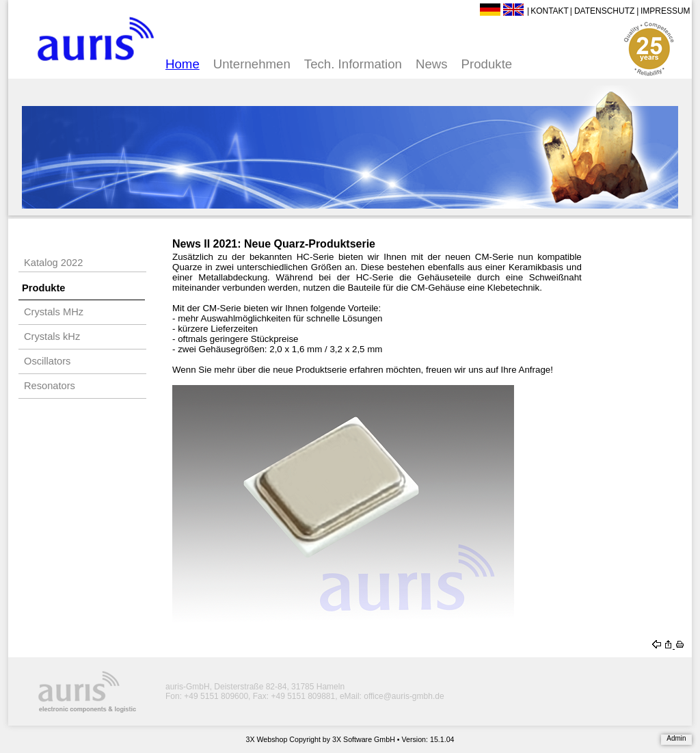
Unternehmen (252, 64)
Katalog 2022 (53, 263)
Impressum (665, 11)
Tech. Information (353, 64)
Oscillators (47, 361)
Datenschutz (604, 11)
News (432, 64)
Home (183, 64)
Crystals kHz (52, 336)
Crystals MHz (54, 312)
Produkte (487, 64)
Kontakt (550, 11)
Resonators (50, 386)
